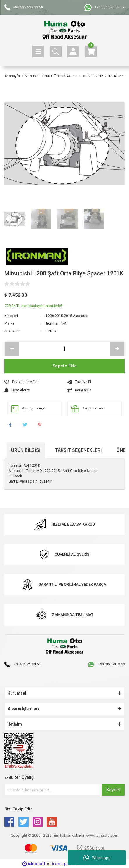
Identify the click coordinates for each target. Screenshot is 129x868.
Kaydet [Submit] (113, 790)
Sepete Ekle (65, 366)
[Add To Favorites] (33, 382)
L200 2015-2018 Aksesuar (67, 316)
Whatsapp (97, 858)
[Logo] (65, 30)
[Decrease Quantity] (12, 349)
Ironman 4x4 (56, 323)
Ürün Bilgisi (26, 450)
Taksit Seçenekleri (79, 450)
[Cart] (91, 51)
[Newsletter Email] (64, 790)
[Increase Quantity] (117, 349)
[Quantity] (64, 349)
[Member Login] (73, 51)
